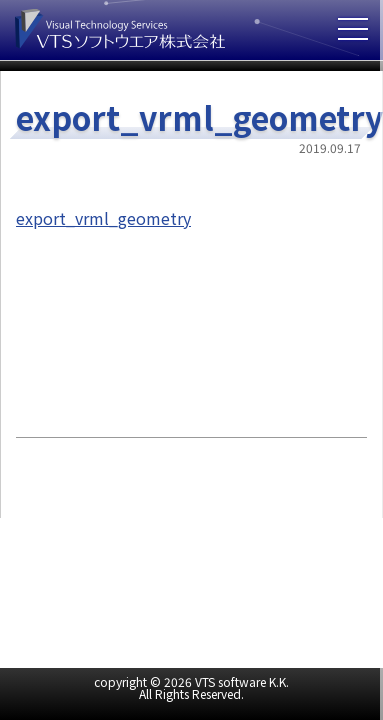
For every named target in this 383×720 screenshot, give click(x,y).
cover (381, 360)
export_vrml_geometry (103, 218)
